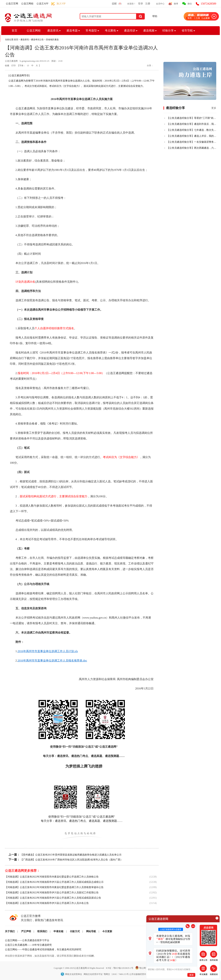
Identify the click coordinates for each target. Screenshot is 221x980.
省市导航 (187, 30)
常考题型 (91, 30)
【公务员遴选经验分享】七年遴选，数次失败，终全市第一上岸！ (192, 130)
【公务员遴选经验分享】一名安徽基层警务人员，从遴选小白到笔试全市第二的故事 (192, 142)
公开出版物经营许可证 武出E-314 (145, 974)
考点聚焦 (110, 30)
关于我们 (10, 931)
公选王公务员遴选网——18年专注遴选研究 (28, 945)
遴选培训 (130, 30)
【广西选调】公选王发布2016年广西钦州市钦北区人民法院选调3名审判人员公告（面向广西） (72, 860)
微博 (176, 4)
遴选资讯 (53, 30)
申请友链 (58, 931)
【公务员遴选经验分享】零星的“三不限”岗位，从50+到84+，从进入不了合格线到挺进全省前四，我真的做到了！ (192, 118)
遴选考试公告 (37, 40)
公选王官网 (12, 4)
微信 (190, 4)
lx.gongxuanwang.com (29, 61)
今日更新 (107, 931)
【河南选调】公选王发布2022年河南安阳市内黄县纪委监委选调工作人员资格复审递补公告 (54, 887)
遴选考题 (72, 30)
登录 (141, 4)
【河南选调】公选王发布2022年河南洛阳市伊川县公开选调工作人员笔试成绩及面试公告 (53, 898)
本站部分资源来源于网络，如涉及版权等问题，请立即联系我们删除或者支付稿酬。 (51, 956)
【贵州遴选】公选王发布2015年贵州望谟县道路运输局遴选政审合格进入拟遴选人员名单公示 (71, 855)
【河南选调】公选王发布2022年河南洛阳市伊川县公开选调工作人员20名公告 (47, 903)
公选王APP (42, 4)
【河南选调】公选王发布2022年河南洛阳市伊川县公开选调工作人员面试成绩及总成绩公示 (54, 882)
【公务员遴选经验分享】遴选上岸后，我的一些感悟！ (192, 136)
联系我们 (42, 931)
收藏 (7, 66)
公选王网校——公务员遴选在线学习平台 (27, 940)
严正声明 (26, 931)
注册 (148, 4)
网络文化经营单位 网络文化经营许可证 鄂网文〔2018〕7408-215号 (95, 974)
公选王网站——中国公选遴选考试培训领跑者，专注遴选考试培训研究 (43, 950)
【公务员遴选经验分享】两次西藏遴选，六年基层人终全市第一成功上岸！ (192, 148)
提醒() (117, 4)
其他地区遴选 (52, 40)
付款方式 (75, 931)
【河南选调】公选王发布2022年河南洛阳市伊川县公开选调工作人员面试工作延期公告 (52, 893)
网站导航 (91, 931)
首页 (14, 30)
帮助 (155, 16)
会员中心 (160, 4)
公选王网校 (27, 4)
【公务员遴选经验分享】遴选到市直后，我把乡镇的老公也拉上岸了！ (192, 124)
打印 (14, 66)
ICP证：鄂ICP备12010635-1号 (120, 968)
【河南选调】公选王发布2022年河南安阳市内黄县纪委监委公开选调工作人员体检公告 (52, 877)
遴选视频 (149, 30)
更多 (214, 108)
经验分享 (168, 30)
